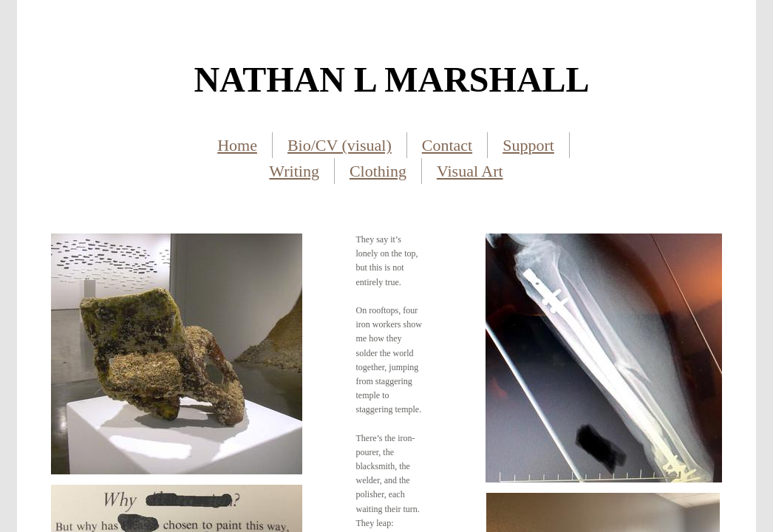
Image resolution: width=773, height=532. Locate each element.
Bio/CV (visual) (340, 145)
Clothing (378, 171)
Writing (294, 171)
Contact (447, 145)
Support (528, 145)
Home (237, 145)
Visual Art (470, 171)
